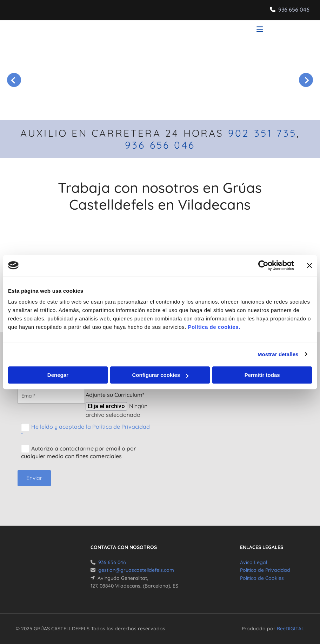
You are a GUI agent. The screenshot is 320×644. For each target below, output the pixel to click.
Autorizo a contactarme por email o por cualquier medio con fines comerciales (78, 452)
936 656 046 (294, 9)
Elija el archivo (106, 406)
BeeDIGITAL (291, 629)
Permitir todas (262, 375)
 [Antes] (14, 80)
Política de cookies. (214, 327)
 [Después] (306, 80)
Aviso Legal (254, 562)
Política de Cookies (262, 578)
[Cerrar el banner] (309, 265)
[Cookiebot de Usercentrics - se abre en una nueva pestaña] (263, 265)
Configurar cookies (160, 375)
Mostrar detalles (278, 354)
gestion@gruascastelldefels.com (136, 570)
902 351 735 (262, 133)
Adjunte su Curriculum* (115, 395)
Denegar (58, 375)
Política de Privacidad (265, 570)
